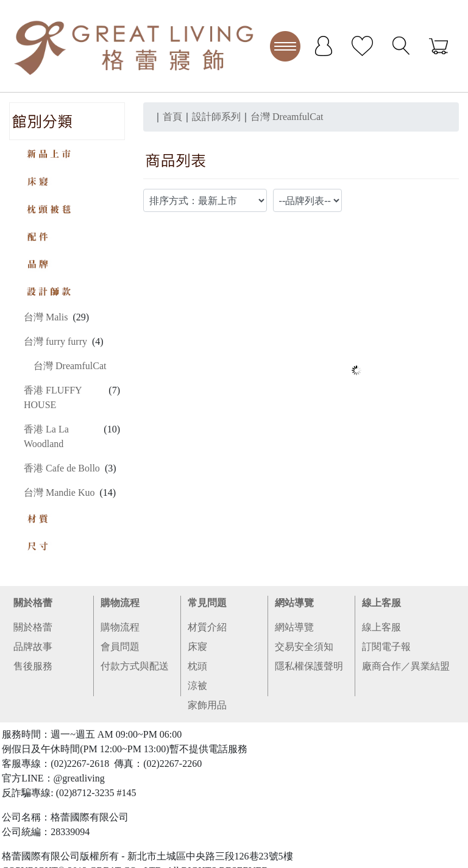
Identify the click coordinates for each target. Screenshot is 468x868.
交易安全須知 (304, 647)
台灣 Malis (46, 317)
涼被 (197, 686)
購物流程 (120, 603)
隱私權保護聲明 (309, 666)
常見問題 (207, 603)
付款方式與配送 (135, 666)
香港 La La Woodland (46, 436)
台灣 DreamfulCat (70, 366)
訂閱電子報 (386, 647)
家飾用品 (207, 705)
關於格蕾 (33, 603)
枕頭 (197, 666)
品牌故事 (33, 647)
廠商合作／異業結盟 (406, 666)
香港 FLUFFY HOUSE (53, 397)
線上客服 (381, 603)
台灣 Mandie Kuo (59, 492)
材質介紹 (207, 627)
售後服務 (33, 666)
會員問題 (120, 647)
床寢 (197, 647)
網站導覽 (294, 603)
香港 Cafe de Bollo (62, 468)
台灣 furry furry (55, 341)
